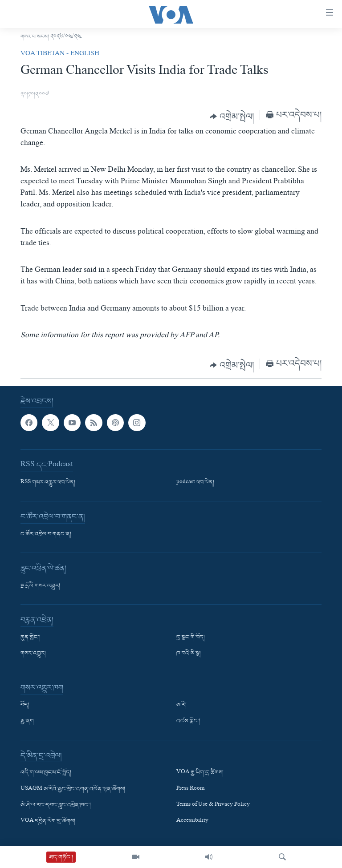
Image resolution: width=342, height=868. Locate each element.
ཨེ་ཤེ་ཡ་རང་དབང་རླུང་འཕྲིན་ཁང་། (56, 805)
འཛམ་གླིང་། (188, 721)
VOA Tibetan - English (60, 54)
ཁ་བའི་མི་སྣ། (189, 654)
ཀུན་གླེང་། (31, 638)
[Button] (232, 117)
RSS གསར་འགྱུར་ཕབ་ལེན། (48, 483)
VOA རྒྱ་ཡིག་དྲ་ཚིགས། (200, 773)
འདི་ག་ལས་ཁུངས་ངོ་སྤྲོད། (46, 773)
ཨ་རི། (181, 705)
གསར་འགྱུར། (33, 654)
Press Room (190, 789)
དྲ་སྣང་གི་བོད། (191, 638)
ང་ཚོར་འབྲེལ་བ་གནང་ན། (46, 534)
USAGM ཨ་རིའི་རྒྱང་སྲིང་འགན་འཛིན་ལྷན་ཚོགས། (73, 789)
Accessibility (192, 821)
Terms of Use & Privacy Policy (213, 805)
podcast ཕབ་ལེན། (195, 483)
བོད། (25, 705)
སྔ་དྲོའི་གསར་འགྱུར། (40, 586)
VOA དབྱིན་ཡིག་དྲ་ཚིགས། (48, 821)
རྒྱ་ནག (27, 721)
